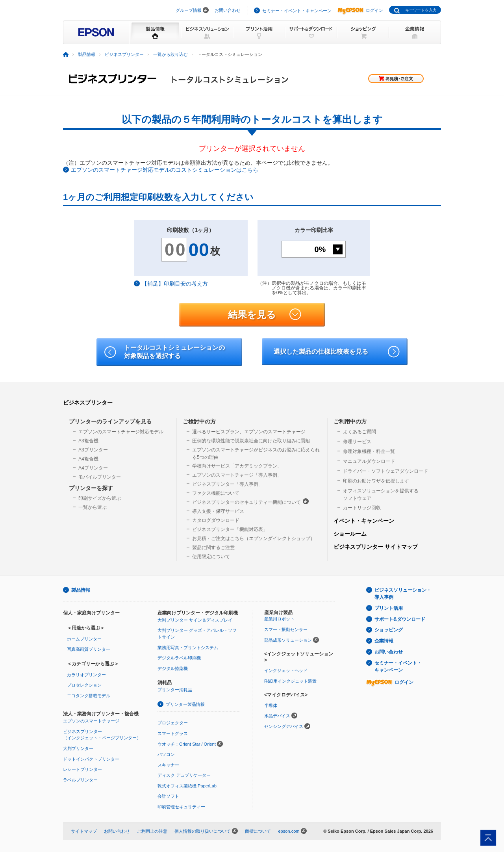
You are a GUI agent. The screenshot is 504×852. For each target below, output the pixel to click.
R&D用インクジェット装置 (290, 681)
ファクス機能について (216, 493)
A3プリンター (93, 450)
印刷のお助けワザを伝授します (376, 481)
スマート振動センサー (286, 629)
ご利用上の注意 (152, 831)
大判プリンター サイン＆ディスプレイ (195, 620)
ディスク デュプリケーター (184, 775)
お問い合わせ (228, 10)
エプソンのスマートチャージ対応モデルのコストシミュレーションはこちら (165, 170)
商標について (258, 831)
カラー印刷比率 (314, 230)
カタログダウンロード (216, 520)
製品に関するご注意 (213, 548)
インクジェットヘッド (286, 670)
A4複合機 (88, 459)
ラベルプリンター (80, 780)
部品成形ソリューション (288, 640)
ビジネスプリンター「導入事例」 (228, 484)
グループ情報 (189, 10)
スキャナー (168, 765)
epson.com (289, 831)
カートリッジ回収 (362, 508)
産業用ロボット (279, 619)
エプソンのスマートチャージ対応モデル (121, 432)
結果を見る (265, 315)
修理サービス (357, 442)
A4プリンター (93, 468)
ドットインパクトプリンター (91, 759)
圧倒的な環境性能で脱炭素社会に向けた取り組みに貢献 (251, 441)
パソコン (166, 754)
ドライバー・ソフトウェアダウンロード (385, 471)
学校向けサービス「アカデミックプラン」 (237, 466)
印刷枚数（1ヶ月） (191, 230)
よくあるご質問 (359, 432)
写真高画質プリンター (89, 649)
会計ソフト (168, 796)
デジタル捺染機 (173, 668)
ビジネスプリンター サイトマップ (376, 547)
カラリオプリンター (86, 675)
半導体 (271, 705)
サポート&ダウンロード (400, 619)
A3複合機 (88, 441)
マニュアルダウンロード (369, 461)
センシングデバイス (284, 726)
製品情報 (81, 590)
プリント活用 (389, 608)
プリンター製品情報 (185, 704)
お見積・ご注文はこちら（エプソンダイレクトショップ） (254, 538)
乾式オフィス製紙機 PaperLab (187, 786)
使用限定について (211, 557)
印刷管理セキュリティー (181, 807)
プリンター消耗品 (175, 690)
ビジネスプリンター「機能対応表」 (230, 529)
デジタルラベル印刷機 (179, 658)
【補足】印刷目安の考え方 (175, 284)
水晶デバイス (277, 716)
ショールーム (350, 534)
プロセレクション (84, 685)
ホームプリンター (84, 639)
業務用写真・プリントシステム (188, 648)
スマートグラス (173, 733)
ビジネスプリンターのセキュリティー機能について (250, 502)
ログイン (360, 10)
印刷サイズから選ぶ (100, 498)
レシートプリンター (82, 769)
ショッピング (389, 630)
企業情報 (384, 641)
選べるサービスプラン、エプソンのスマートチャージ (249, 432)
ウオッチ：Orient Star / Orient (187, 744)
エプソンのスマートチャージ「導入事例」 (237, 475)
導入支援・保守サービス (218, 511)
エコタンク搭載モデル (89, 696)
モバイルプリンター (100, 477)
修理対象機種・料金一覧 (369, 451)
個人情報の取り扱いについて (203, 831)
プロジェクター (173, 723)
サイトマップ (84, 831)
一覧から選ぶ (93, 507)
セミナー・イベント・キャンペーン (297, 11)
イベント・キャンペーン (364, 521)
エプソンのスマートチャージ (91, 721)
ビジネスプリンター (88, 403)
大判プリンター (78, 748)
